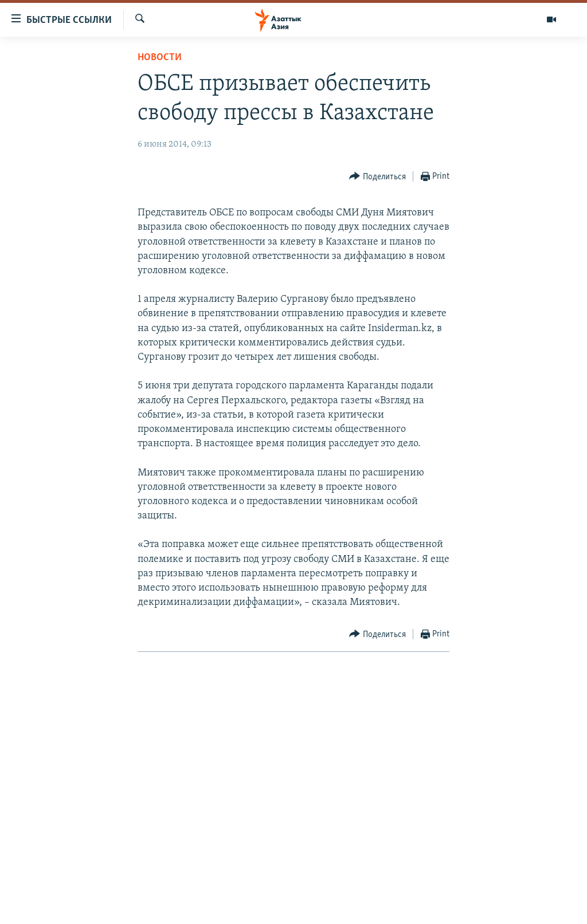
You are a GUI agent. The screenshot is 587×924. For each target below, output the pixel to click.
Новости (160, 58)
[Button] (377, 177)
